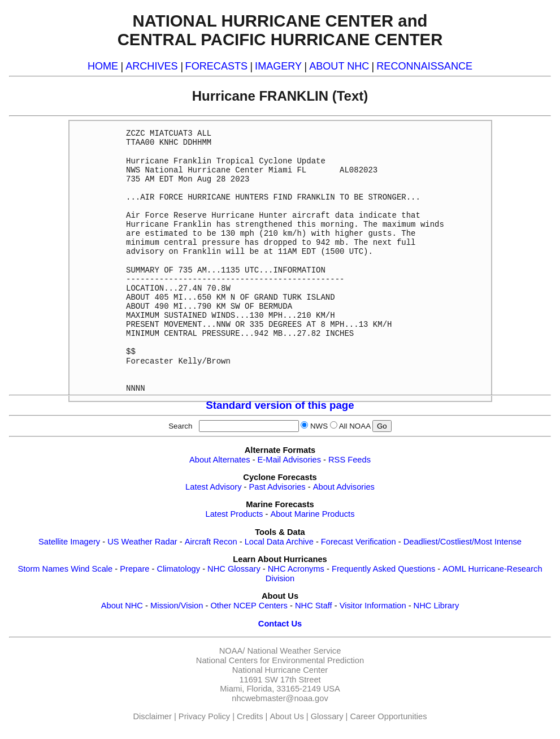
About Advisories (344, 487)
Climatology (178, 569)
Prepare (134, 569)
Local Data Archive (279, 542)
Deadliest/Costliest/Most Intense (463, 542)
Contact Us (280, 624)
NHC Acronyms (296, 569)
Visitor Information (373, 606)
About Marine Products (312, 514)
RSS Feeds (350, 460)
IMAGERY (278, 66)
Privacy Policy (204, 716)
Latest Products (235, 514)
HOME (103, 66)
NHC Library (437, 606)
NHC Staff (314, 606)
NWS (319, 426)
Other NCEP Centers (249, 606)
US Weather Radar (142, 542)
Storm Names (43, 569)
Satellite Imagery (69, 542)
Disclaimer (153, 716)
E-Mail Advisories (289, 460)
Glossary (327, 716)
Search (183, 426)
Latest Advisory (213, 487)
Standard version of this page (280, 405)
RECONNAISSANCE (424, 66)
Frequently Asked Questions (383, 569)
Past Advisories (277, 487)
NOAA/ (232, 651)
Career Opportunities (388, 716)
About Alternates (220, 460)
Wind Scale (92, 569)
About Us (286, 716)
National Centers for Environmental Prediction (280, 660)
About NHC (122, 606)
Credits (250, 716)
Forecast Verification (359, 542)
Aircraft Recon (211, 542)
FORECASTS (217, 66)
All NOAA (355, 426)
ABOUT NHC (339, 66)
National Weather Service (294, 651)
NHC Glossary (234, 569)
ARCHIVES (151, 66)
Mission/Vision (177, 606)
